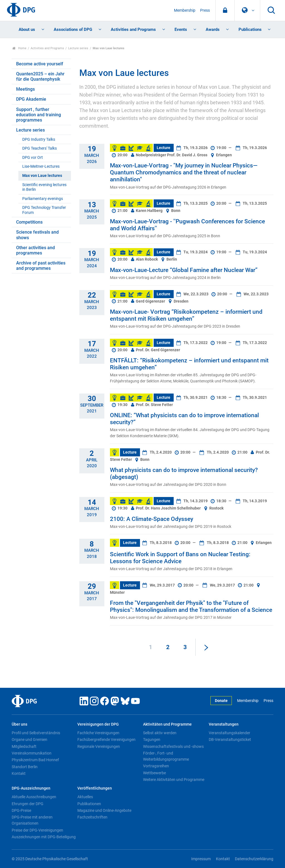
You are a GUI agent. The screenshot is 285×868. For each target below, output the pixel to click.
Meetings (25, 89)
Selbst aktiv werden (160, 733)
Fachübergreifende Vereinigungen (106, 740)
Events (181, 29)
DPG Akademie (31, 99)
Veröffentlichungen (95, 788)
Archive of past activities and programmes (41, 266)
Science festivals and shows (37, 235)
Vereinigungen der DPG (98, 724)
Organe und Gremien (30, 740)
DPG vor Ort (33, 158)
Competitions (29, 222)
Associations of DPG (73, 29)
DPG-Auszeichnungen (31, 788)
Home (19, 48)
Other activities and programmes (35, 250)
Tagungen (152, 740)
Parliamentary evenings (43, 199)
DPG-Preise (21, 810)
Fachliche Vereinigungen (98, 733)
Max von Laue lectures (42, 176)
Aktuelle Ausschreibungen (34, 797)
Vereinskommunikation (32, 753)
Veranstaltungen (224, 724)
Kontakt (19, 773)
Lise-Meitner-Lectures (41, 166)
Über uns (19, 724)
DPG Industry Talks (39, 139)
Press (205, 10)
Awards (213, 29)
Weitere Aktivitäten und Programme (174, 780)
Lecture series (78, 48)
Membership (185, 10)
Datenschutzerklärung (254, 859)
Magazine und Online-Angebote (104, 810)
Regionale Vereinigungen (99, 746)
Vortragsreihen (156, 766)
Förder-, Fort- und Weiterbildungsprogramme (166, 756)
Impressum (201, 859)
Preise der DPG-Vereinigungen (37, 830)
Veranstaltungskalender (229, 733)
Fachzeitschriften (92, 817)
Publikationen (89, 804)
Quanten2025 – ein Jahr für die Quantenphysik (40, 76)
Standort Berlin (25, 767)
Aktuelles (85, 797)
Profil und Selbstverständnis (36, 733)
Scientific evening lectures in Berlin (44, 187)
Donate (221, 701)
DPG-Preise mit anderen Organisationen (32, 820)
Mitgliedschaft (24, 746)
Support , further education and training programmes (39, 115)
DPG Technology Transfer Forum (44, 210)
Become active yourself (40, 64)
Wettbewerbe (154, 773)
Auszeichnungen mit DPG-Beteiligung (44, 837)
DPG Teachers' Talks (40, 148)
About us (27, 29)
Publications (250, 29)
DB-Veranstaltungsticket (230, 740)
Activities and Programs (133, 29)
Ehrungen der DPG (28, 804)
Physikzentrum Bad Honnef (35, 760)
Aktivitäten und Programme (167, 724)
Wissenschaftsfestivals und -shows (173, 746)
